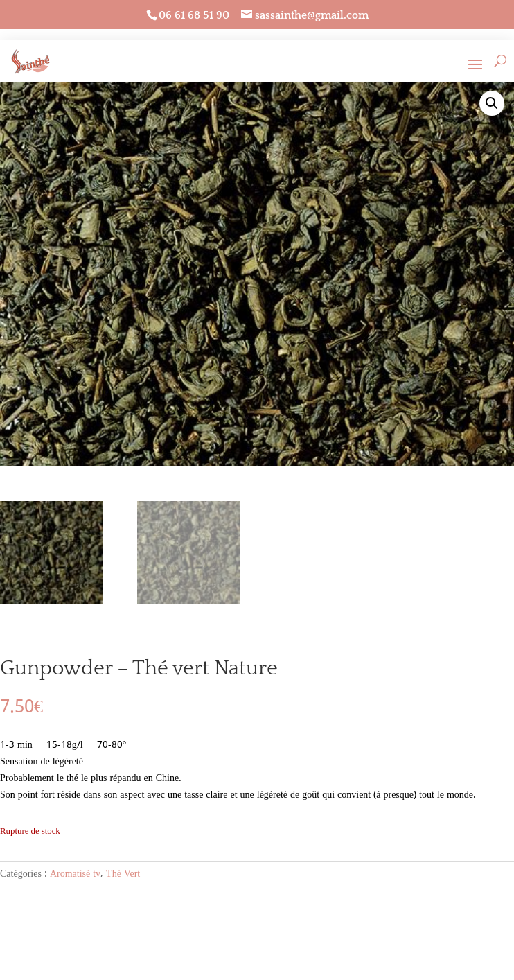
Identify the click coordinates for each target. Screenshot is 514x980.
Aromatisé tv (75, 874)
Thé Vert (123, 874)
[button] (492, 103)
